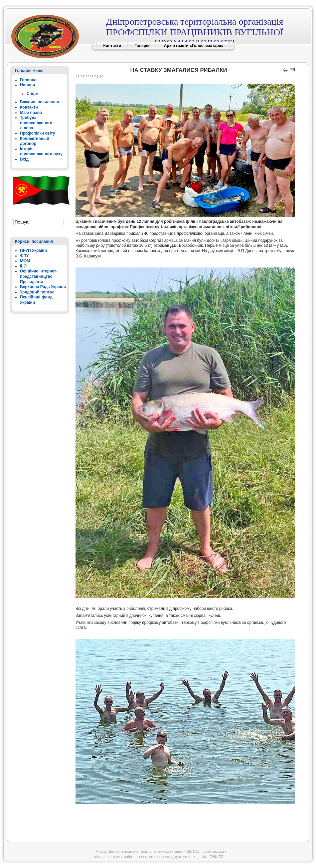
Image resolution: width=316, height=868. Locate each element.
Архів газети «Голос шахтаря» (194, 46)
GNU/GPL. (218, 857)
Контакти (112, 46)
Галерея (142, 46)
